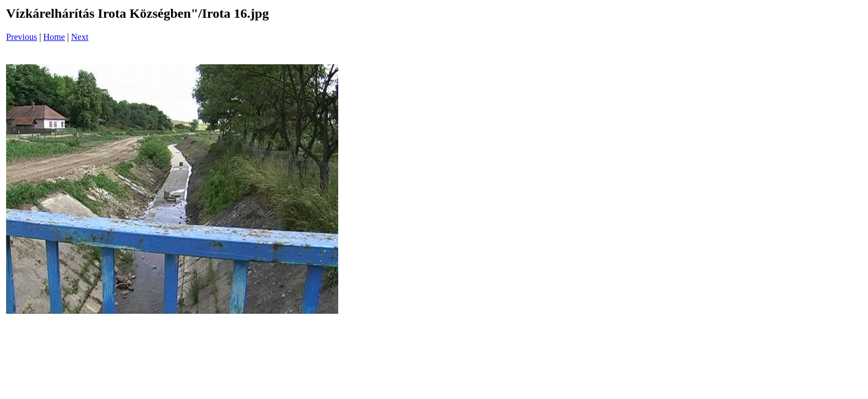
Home (54, 37)
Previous (22, 37)
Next (80, 37)
